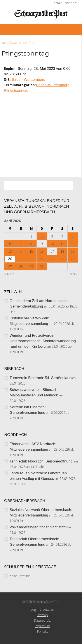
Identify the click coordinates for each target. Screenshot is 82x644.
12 (73, 244)
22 (31, 259)
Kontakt (57, 3)
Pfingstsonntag (16, 91)
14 (21, 251)
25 (62, 259)
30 (42, 266)
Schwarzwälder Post (21, 43)
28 (21, 266)
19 (73, 251)
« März (10, 274)
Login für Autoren (42, 609)
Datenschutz (42, 620)
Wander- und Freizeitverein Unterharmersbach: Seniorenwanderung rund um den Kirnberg (43, 341)
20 (10, 259)
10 (52, 244)
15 (31, 251)
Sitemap (42, 615)
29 (31, 266)
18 (62, 251)
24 (52, 259)
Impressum (42, 626)
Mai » (73, 274)
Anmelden (71, 3)
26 (73, 259)
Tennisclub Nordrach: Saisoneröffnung (41, 461)
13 (10, 251)
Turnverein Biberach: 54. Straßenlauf (40, 378)
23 (42, 259)
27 (10, 266)
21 (21, 259)
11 (62, 244)
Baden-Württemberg (28, 80)
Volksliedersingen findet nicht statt (38, 527)
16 (42, 251)
